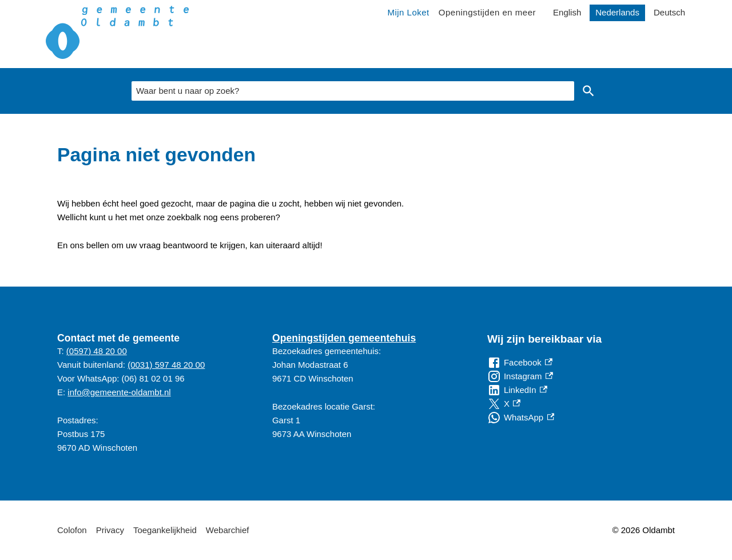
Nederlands (617, 12)
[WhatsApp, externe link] (521, 418)
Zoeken (588, 91)
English (567, 12)
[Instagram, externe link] (520, 376)
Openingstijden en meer (487, 12)
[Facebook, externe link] (520, 363)
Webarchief (228, 530)
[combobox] (353, 91)
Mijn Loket (408, 12)
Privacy (110, 530)
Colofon (72, 530)
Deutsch (669, 12)
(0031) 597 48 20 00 (166, 365)
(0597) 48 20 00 (97, 351)
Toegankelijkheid (165, 530)
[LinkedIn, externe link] (517, 390)
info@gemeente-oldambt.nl (119, 392)
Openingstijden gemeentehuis (344, 338)
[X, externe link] (504, 404)
